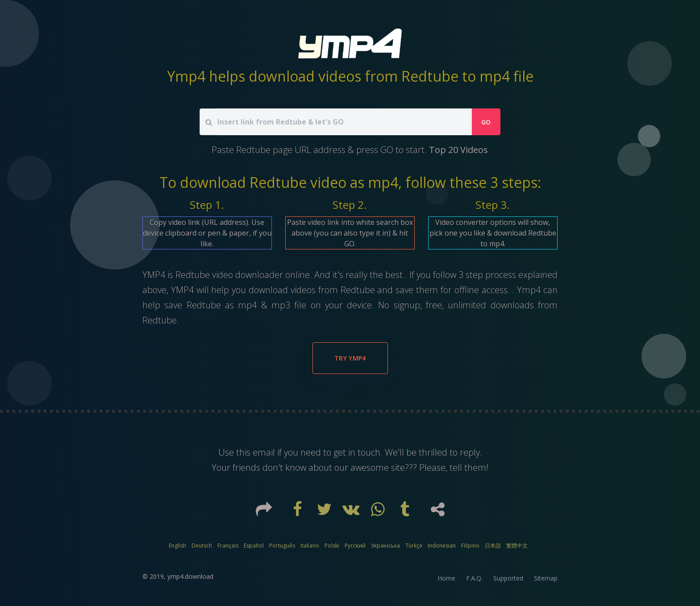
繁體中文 (517, 546)
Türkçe (414, 546)
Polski (332, 546)
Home (446, 578)
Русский (355, 546)
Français (228, 546)
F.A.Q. (474, 578)
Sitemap (546, 578)
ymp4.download (190, 576)
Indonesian (442, 546)
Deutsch (202, 546)
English (177, 546)
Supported (508, 578)
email (264, 452)
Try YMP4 (350, 358)
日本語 (493, 546)
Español (254, 546)
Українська (385, 546)
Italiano (310, 546)
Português (282, 546)
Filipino (470, 546)
